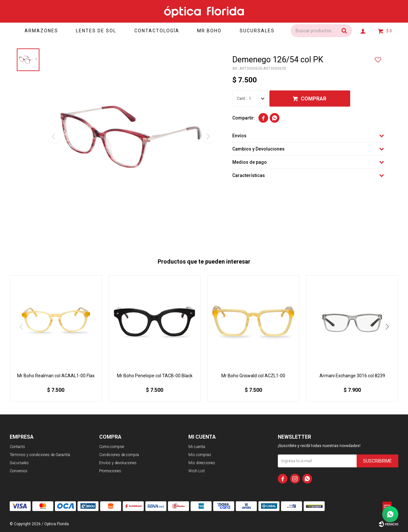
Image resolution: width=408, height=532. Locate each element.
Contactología (157, 31)
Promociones (110, 471)
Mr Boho (210, 31)
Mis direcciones (202, 463)
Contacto (17, 447)
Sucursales (257, 31)
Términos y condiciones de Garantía (40, 455)
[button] (387, 327)
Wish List (197, 471)
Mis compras (200, 455)
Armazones (41, 31)
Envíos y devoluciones (118, 463)
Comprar (314, 99)
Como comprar (112, 447)
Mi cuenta (197, 447)
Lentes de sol (96, 31)
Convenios (19, 471)
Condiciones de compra (119, 455)
